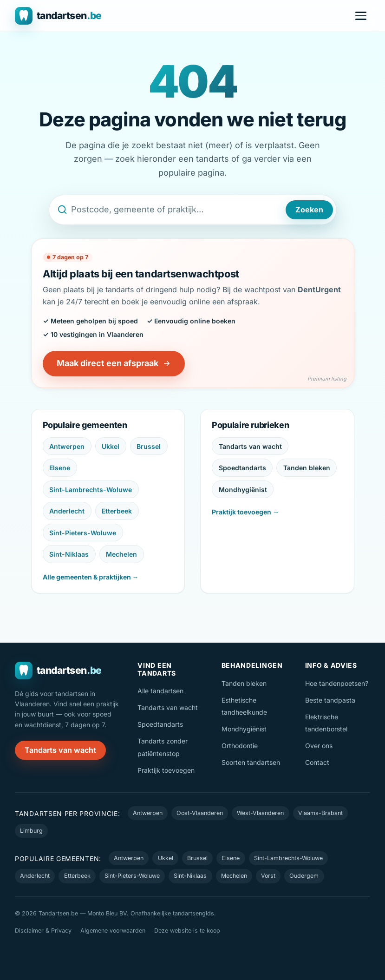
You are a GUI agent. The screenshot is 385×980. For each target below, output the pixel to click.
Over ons (319, 746)
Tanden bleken (307, 468)
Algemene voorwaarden (113, 931)
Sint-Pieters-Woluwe (83, 533)
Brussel (149, 446)
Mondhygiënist (243, 490)
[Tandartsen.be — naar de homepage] (58, 16)
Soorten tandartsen (251, 762)
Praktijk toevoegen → (245, 512)
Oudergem (304, 876)
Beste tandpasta (330, 700)
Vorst (268, 876)
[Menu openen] (361, 16)
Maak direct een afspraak (114, 363)
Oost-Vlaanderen (200, 813)
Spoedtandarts (242, 468)
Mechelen (121, 554)
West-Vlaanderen (260, 813)
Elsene (60, 468)
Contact (317, 762)
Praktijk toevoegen (166, 770)
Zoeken (309, 210)
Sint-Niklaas (69, 554)
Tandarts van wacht (250, 446)
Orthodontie (240, 746)
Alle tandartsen (160, 691)
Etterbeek (117, 511)
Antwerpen (67, 446)
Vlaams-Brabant (320, 813)
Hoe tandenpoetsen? (337, 683)
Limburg (31, 831)
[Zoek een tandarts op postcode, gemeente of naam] (176, 210)
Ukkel (111, 446)
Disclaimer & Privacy (43, 931)
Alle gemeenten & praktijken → (91, 577)
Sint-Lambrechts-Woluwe (91, 490)
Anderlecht (67, 511)
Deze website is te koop (187, 931)
